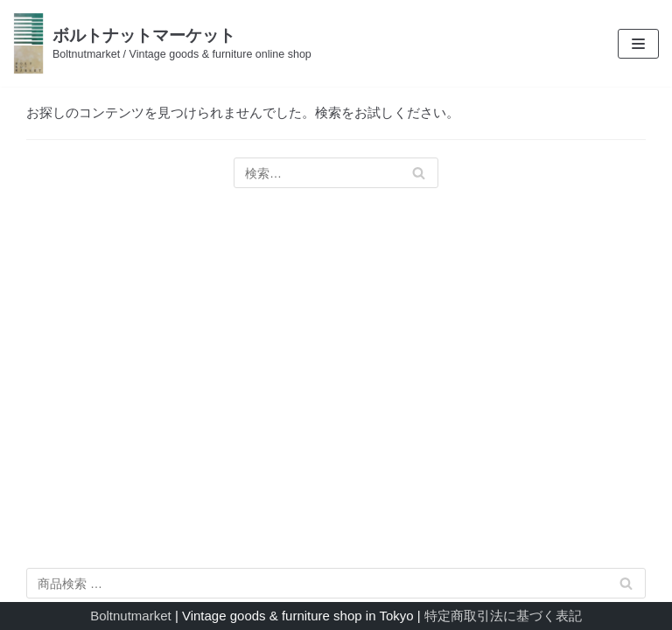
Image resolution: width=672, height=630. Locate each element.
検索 (626, 587)
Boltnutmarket (131, 616)
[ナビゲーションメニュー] (638, 44)
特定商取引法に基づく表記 (503, 616)
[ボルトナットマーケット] (162, 43)
